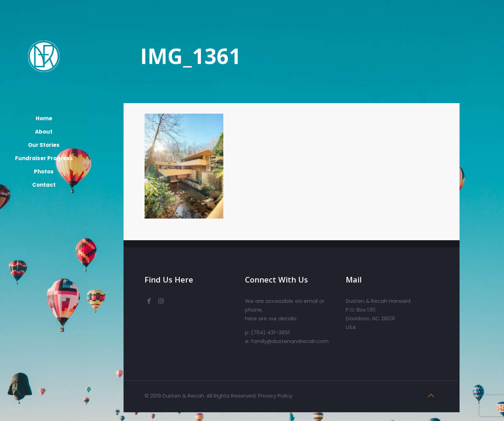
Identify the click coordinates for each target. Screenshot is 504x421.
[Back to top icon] (431, 395)
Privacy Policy (275, 396)
